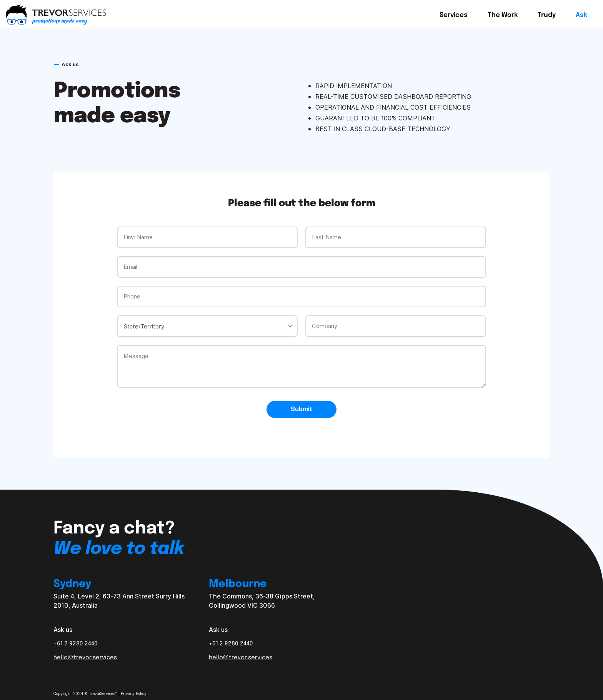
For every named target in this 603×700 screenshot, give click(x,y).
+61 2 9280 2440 (76, 643)
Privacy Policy (134, 694)
